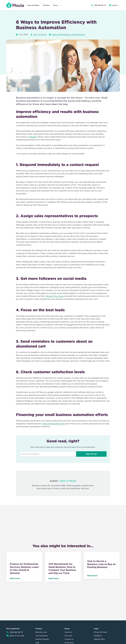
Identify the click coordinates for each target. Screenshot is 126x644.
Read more (15, 578)
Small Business (78, 35)
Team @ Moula (40, 35)
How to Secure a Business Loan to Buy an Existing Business (101, 564)
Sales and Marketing (61, 35)
